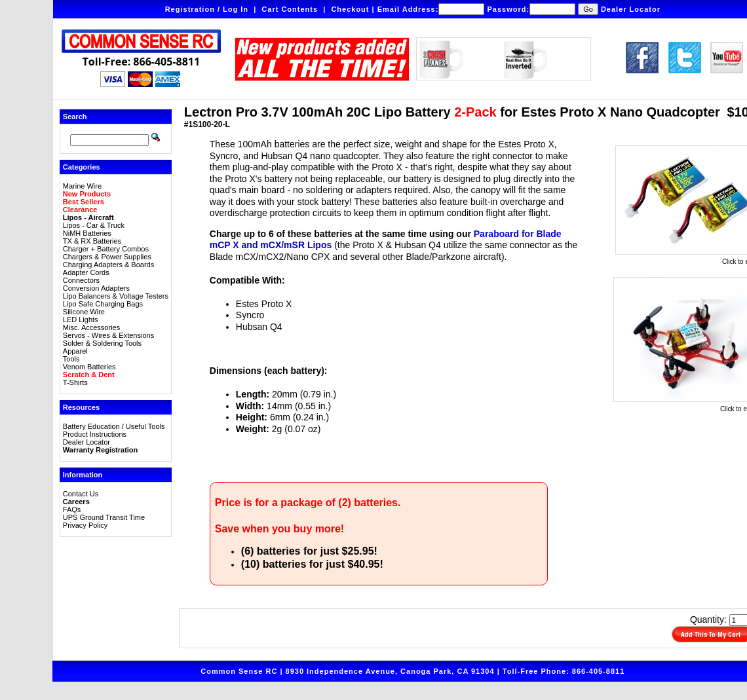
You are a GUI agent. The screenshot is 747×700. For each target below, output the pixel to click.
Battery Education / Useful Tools (114, 426)
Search (75, 117)
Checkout (350, 9)
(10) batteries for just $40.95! (312, 564)
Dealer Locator (631, 9)
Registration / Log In (207, 9)
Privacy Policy (85, 525)
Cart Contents (290, 9)
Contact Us (81, 494)
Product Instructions (95, 434)
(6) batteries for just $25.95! (309, 551)
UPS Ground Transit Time (104, 517)
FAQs (72, 509)
